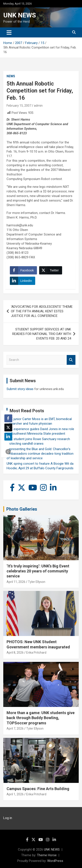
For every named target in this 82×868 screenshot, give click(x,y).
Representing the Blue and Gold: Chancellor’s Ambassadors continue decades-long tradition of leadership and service (40, 454)
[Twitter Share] (51, 270)
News (11, 76)
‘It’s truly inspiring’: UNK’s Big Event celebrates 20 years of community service (38, 571)
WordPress (55, 861)
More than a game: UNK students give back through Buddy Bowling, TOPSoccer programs (41, 718)
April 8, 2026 (15, 653)
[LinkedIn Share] (23, 281)
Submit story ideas (20, 389)
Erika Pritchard (36, 653)
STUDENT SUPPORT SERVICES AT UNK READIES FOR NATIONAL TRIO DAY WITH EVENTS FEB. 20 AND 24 (42, 334)
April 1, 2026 (15, 794)
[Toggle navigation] (9, 32)
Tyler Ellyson (37, 582)
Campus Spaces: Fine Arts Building (38, 789)
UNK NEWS (20, 15)
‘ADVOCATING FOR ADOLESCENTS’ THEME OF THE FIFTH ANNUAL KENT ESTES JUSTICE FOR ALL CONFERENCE (42, 311)
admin (38, 106)
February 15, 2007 (19, 106)
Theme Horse (47, 855)
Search (71, 360)
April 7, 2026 (15, 728)
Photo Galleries (22, 509)
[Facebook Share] (23, 270)
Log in (8, 818)
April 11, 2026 (16, 582)
